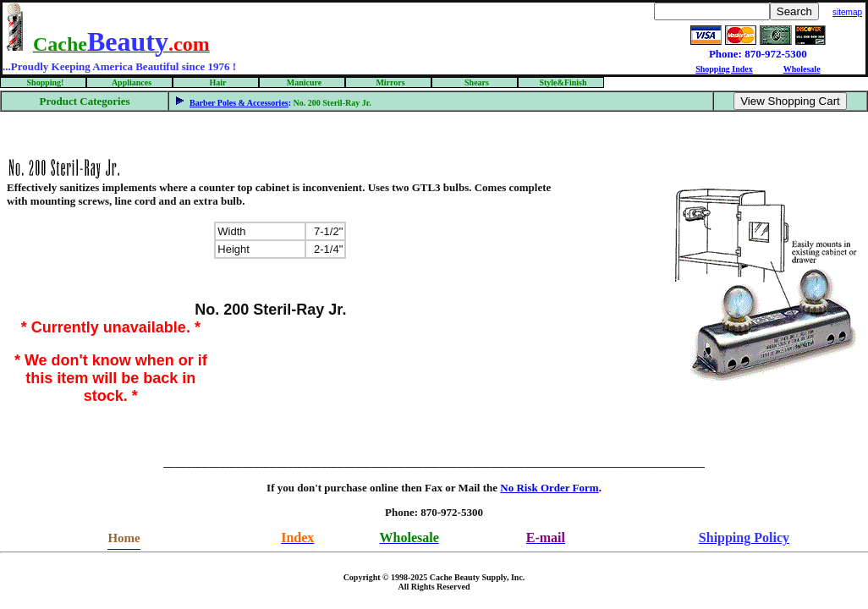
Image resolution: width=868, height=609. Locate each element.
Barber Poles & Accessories (239, 103)
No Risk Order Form (549, 488)
